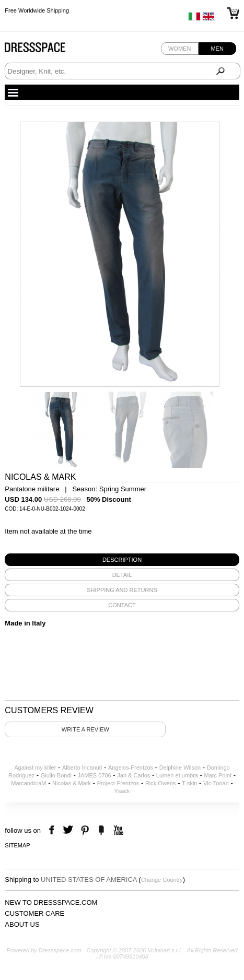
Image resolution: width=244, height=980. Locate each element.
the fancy (101, 830)
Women (179, 49)
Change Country (162, 880)
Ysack (122, 791)
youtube (117, 830)
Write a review (85, 729)
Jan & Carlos (133, 775)
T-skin (189, 783)
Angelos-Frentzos (131, 768)
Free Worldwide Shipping (37, 10)
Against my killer (35, 768)
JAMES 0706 (95, 775)
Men (217, 49)
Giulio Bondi (56, 775)
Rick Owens (161, 783)
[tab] (122, 560)
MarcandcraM (28, 783)
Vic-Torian (216, 783)
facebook (53, 830)
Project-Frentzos (118, 783)
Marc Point (218, 775)
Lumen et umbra (177, 775)
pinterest (85, 830)
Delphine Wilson (180, 768)
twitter (69, 830)
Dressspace (45, 50)
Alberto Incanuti (82, 768)
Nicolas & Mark (72, 783)
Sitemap (17, 845)
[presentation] (122, 560)
